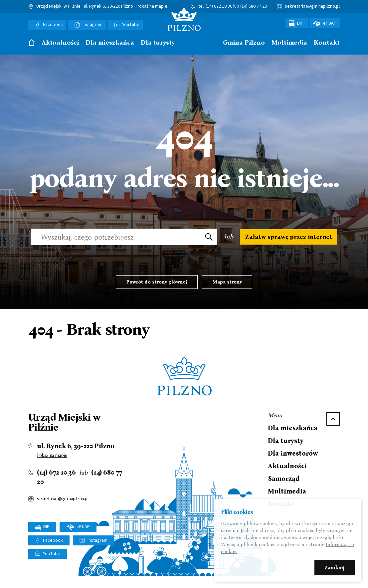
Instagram (92, 25)
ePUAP (325, 23)
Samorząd (284, 485)
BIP (297, 23)
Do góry (333, 426)
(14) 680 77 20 (254, 6)
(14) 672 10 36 (219, 6)
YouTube (131, 25)
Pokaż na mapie (152, 7)
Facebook (53, 25)
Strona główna (32, 43)
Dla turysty (158, 43)
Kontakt (327, 43)
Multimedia (289, 43)
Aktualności (60, 43)
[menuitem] (32, 44)
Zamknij (335, 569)
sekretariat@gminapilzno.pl (312, 6)
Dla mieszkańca (110, 43)
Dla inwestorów (293, 460)
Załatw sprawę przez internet (288, 240)
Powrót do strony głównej (157, 289)
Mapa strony (227, 289)
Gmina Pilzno (244, 43)
